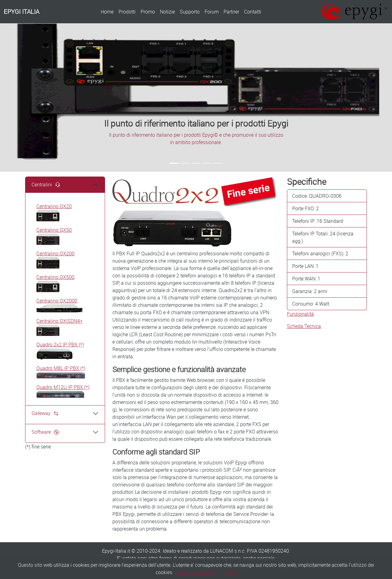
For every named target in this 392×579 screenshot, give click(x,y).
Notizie (167, 12)
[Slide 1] (174, 163)
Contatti (253, 12)
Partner (231, 12)
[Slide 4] (207, 163)
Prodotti (127, 12)
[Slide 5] (218, 163)
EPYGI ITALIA (21, 11)
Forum (212, 12)
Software (45, 432)
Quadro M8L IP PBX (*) (61, 371)
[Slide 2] (185, 163)
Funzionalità (300, 314)
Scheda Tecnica (304, 326)
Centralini (46, 185)
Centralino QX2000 (59, 304)
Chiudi (230, 572)
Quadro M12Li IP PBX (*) (63, 390)
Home (107, 12)
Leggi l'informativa (196, 572)
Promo (148, 12)
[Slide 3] (196, 163)
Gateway (45, 413)
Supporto (190, 12)
